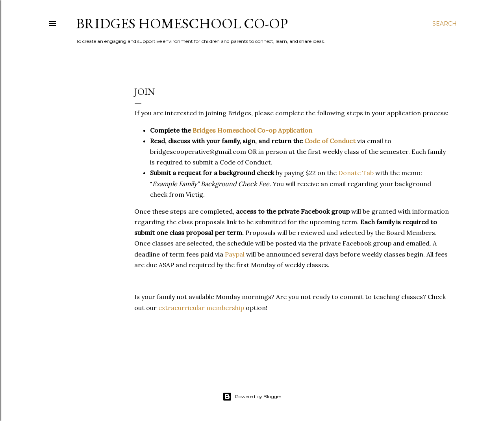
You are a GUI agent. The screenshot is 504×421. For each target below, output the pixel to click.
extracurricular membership (201, 308)
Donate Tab (356, 173)
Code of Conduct (330, 141)
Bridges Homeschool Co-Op (182, 23)
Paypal (235, 254)
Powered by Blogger (252, 397)
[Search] (445, 24)
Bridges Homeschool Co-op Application (252, 130)
